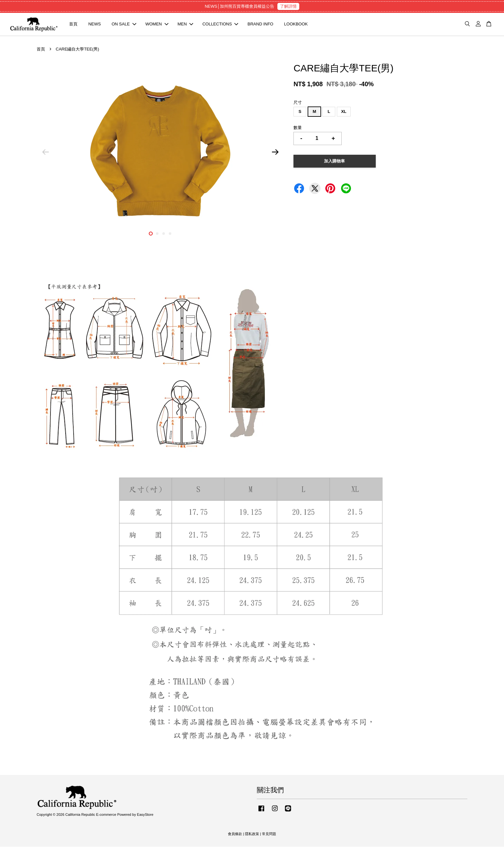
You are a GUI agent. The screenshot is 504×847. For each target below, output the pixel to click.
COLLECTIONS (221, 24)
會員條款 (235, 834)
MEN (185, 24)
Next (275, 152)
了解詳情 (288, 6)
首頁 (73, 24)
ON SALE (124, 24)
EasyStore (145, 815)
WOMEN (157, 24)
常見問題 (269, 834)
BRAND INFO (260, 24)
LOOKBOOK (296, 24)
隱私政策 (252, 834)
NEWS (95, 24)
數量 (298, 128)
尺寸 (298, 103)
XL (344, 112)
